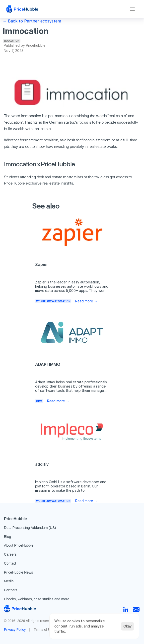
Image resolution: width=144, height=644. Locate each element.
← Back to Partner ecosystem (32, 21)
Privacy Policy (15, 630)
